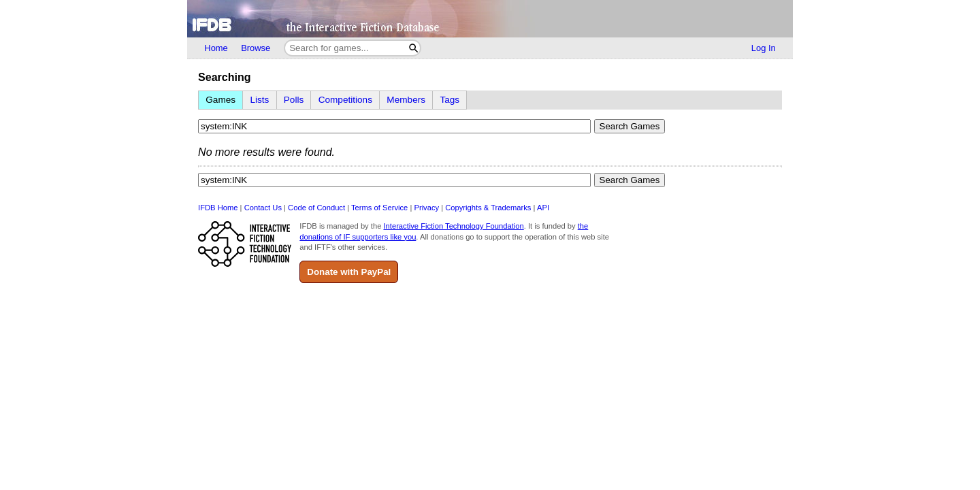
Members (406, 100)
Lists (259, 100)
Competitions (345, 100)
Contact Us (263, 208)
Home (216, 48)
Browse (256, 48)
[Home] (490, 19)
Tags (450, 100)
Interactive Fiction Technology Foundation (453, 226)
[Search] (413, 48)
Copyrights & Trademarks (488, 208)
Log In (764, 48)
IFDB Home (218, 208)
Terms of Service (379, 208)
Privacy (426, 208)
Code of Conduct (316, 208)
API (543, 208)
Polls (294, 100)
